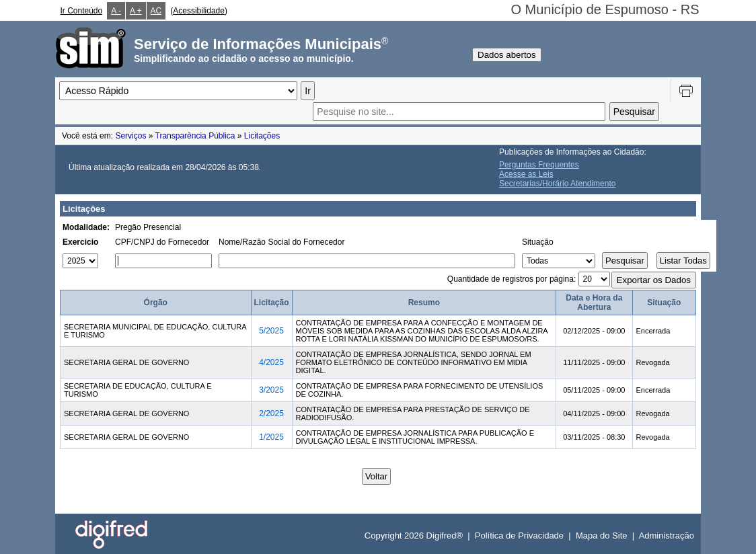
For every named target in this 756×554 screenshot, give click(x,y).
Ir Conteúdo (82, 11)
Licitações (262, 136)
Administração (667, 536)
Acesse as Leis (526, 174)
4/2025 (271, 362)
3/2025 (271, 390)
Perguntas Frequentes (539, 165)
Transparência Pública (195, 136)
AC (156, 11)
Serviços (130, 136)
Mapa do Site (602, 536)
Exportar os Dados (654, 280)
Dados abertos (507, 55)
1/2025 (271, 437)
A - (116, 11)
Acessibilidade (199, 11)
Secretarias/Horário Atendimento (557, 184)
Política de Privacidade (519, 536)
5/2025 (271, 331)
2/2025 (271, 413)
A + (136, 11)
